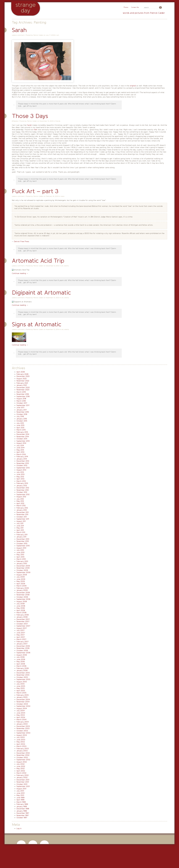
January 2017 (22, 410)
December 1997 (23, 813)
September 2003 (23, 733)
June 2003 (21, 740)
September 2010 (23, 546)
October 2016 (22, 414)
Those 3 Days (30, 116)
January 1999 (22, 807)
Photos (126, 7)
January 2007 (22, 644)
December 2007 (23, 619)
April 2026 (21, 372)
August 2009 (22, 575)
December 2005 (23, 673)
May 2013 (20, 477)
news (63, 196)
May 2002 (20, 769)
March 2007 (21, 639)
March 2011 (21, 532)
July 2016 (20, 416)
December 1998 (23, 809)
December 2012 (23, 488)
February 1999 (22, 804)
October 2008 (22, 597)
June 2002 (21, 766)
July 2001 (20, 791)
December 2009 (23, 566)
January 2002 (22, 777)
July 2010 (20, 550)
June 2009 (21, 579)
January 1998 (22, 811)
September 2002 (23, 760)
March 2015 (21, 430)
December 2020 (23, 388)
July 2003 (20, 737)
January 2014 (22, 459)
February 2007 (22, 642)
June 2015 (20, 425)
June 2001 (20, 793)
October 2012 (22, 492)
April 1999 (20, 800)
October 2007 (22, 624)
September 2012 (23, 495)
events (66, 266)
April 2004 (21, 717)
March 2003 (21, 746)
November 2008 (23, 595)
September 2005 (23, 679)
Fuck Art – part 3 (35, 191)
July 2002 (20, 764)
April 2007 (21, 637)
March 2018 (21, 401)
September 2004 (23, 706)
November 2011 (22, 515)
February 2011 (22, 535)
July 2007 (20, 630)
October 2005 (22, 677)
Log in (19, 828)
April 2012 (20, 503)
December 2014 (23, 434)
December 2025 (23, 376)
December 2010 (23, 539)
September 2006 (23, 653)
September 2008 (23, 599)
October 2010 (22, 544)
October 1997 (22, 818)
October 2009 (22, 570)
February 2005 (23, 695)
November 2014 (23, 437)
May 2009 (21, 581)
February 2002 (22, 775)
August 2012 (21, 497)
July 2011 (20, 523)
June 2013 (20, 474)
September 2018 (23, 396)
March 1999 (21, 802)
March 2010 (21, 559)
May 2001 (20, 795)
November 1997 (23, 815)
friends (58, 121)
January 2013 (22, 486)
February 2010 (22, 561)
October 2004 (22, 704)
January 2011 (21, 537)
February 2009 (23, 588)
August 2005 (22, 682)
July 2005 (20, 684)
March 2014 (21, 454)
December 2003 (23, 726)
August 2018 (21, 399)
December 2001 (23, 780)
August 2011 (21, 521)
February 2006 (23, 668)
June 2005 (21, 686)
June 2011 (20, 526)
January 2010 (22, 564)
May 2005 (21, 688)
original (133, 86)
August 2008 (22, 601)
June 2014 (20, 448)
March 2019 (21, 392)
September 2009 (23, 572)
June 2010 (20, 552)
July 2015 (20, 423)
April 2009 (21, 584)
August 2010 (21, 548)
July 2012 (20, 499)
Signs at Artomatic (37, 324)
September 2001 (23, 786)
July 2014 (20, 445)
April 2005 (21, 691)
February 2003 (23, 749)
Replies (15, 121)
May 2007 (20, 635)
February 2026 (22, 374)
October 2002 (22, 757)
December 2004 (23, 700)
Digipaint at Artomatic (41, 293)
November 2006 (23, 648)
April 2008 (21, 610)
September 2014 (23, 441)
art (58, 35)
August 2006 (22, 655)
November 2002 (23, 755)
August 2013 (21, 470)
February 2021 (22, 383)
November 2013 (23, 463)
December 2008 (23, 593)
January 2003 (22, 751)
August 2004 (22, 708)
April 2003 (21, 744)
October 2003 (22, 731)
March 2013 (21, 481)
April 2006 (21, 664)
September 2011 (23, 519)
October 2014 (22, 439)
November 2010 (23, 541)
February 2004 (23, 722)
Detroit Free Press (22, 241)
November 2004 (23, 702)
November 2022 (23, 381)
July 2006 (20, 657)
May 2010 (20, 555)
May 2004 (21, 715)
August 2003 (22, 735)
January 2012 (22, 510)
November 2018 (23, 394)
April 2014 (20, 452)
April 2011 (20, 530)
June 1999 (20, 798)
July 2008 (20, 604)
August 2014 (21, 443)
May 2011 (20, 528)
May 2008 (20, 608)
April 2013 (20, 479)
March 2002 (21, 773)
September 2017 (23, 405)
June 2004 (21, 713)
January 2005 (22, 697)
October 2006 (22, 651)
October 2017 (22, 403)
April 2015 (20, 428)
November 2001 (23, 782)
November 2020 (23, 390)
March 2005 (21, 693)
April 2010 (20, 557)
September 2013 (23, 468)
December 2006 (23, 646)
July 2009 (20, 577)
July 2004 (20, 711)
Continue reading (20, 273)
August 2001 (21, 789)
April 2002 (21, 771)
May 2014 (20, 450)
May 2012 (20, 501)
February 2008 (22, 615)
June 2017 (20, 408)
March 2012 (21, 506)
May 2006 (21, 662)
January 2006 (22, 671)
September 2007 (23, 626)
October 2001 (22, 784)
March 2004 (21, 720)
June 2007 (21, 633)
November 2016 (23, 412)
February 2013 (22, 483)
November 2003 (23, 728)
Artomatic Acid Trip (38, 261)
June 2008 (21, 606)
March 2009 (21, 586)
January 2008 (22, 617)
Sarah (19, 30)
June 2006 (21, 659)
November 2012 (23, 490)
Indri (36, 130)
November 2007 (23, 621)
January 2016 (22, 419)
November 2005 (23, 675)
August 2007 (22, 628)
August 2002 (22, 762)
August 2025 (22, 379)
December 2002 (23, 753)
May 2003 (21, 742)
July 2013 (20, 472)
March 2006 (21, 666)
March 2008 (21, 613)
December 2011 (22, 512)
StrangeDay (26, 8)
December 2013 (23, 461)
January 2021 (22, 385)
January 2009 (22, 590)
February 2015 (22, 432)
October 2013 (22, 465)
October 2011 (22, 517)
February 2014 (22, 457)
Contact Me (135, 7)
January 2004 (22, 724)
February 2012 (22, 508)
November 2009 (23, 568)
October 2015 (22, 421)
